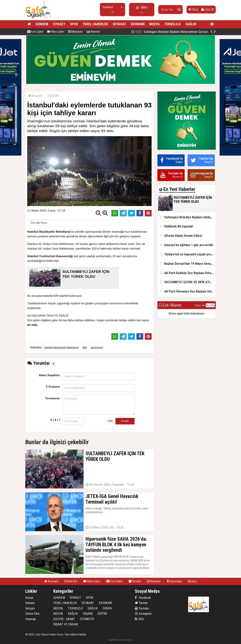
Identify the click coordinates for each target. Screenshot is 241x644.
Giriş (193, 9)
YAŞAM (88, 614)
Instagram (143, 614)
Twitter (141, 603)
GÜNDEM (42, 24)
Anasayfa (35, 96)
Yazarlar (135, 581)
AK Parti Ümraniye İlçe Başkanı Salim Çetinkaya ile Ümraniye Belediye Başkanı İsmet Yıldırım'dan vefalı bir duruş (188, 291)
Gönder (125, 421)
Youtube (142, 608)
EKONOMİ (138, 24)
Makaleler (75, 32)
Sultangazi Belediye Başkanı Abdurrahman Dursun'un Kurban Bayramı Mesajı (188, 217)
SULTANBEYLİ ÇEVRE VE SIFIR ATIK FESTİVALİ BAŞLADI (188, 282)
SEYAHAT (119, 24)
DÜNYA (107, 608)
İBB (85, 348)
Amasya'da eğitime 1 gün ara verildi (186, 245)
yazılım (113, 640)
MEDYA (154, 24)
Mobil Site (71, 581)
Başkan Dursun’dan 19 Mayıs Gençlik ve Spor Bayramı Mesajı (188, 263)
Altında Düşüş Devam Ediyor (181, 235)
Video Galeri (56, 32)
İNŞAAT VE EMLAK (66, 624)
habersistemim (124, 640)
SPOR (74, 24)
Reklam (30, 603)
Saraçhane (97, 348)
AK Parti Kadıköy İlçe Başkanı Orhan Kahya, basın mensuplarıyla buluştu (188, 273)
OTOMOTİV (87, 619)
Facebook (143, 598)
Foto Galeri (35, 32)
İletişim (30, 608)
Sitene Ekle (32, 614)
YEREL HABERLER (95, 24)
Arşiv (192, 581)
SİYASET (59, 24)
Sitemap (31, 619)
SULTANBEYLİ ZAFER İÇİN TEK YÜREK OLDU (175, 32)
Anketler (93, 32)
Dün (204, 305)
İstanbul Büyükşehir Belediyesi (61, 348)
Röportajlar (174, 581)
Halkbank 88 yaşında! (176, 226)
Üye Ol (207, 9)
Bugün (198, 305)
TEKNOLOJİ (172, 24)
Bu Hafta (210, 305)
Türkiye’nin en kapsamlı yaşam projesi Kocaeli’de (188, 254)
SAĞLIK (191, 24)
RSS (139, 619)
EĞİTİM (102, 614)
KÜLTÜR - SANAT (64, 619)
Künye (29, 598)
